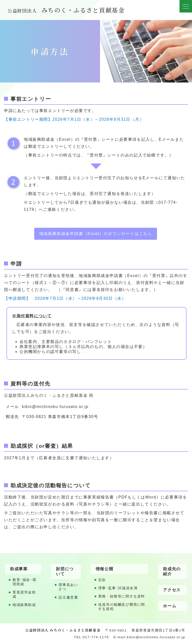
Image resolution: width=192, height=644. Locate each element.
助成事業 (19, 569)
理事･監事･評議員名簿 (118, 588)
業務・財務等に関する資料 (122, 596)
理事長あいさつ (68, 587)
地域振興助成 (24, 605)
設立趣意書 (68, 597)
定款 (102, 580)
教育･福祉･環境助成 (24, 582)
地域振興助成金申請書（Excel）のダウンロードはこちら (96, 234)
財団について (65, 571)
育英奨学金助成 (24, 594)
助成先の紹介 (172, 571)
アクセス (172, 590)
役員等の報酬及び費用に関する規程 (122, 607)
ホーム (170, 606)
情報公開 (104, 569)
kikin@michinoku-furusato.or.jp (55, 407)
